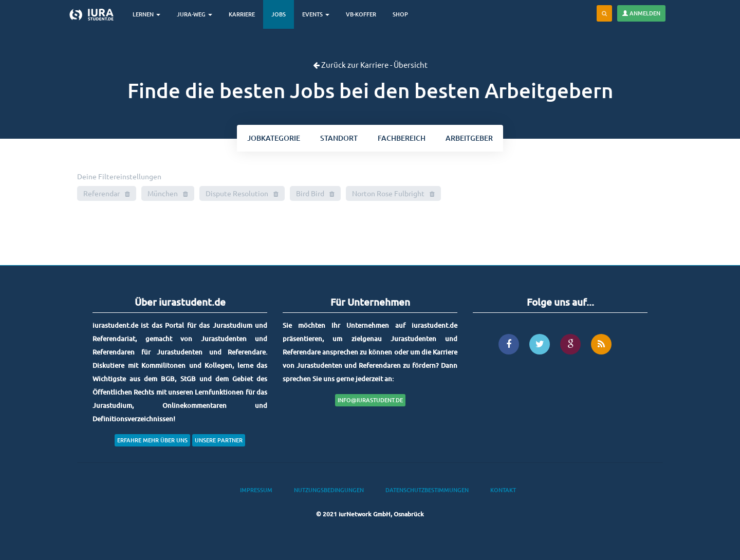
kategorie (274, 138)
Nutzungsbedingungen (329, 490)
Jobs (279, 14)
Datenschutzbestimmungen (427, 490)
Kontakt (503, 490)
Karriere (242, 14)
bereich (402, 138)
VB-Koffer (361, 14)
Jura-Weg (195, 14)
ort (339, 138)
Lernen (146, 14)
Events (316, 14)
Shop (400, 14)
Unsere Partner (219, 440)
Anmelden (641, 13)
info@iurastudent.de (370, 400)
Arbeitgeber (469, 138)
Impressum (256, 490)
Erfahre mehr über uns (152, 440)
